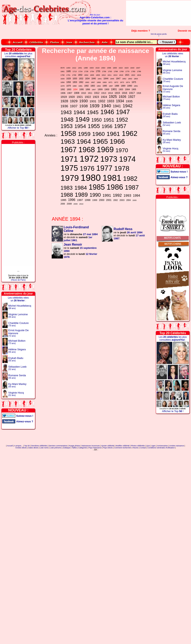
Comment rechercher (123, 448)
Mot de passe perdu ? (159, 35)
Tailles (74, 448)
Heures (136, 448)
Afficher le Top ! (18, 128)
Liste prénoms (56, 448)
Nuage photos (75, 446)
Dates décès (33, 448)
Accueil (10, 446)
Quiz (148, 446)
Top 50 (27, 446)
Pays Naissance (95, 448)
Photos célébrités (138, 446)
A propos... (18, 446)
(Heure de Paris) (18, 280)
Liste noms (44, 448)
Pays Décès (108, 448)
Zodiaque (67, 448)
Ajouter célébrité (108, 446)
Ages (154, 446)
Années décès (21, 448)
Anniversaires (162, 446)
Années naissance (177, 446)
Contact (143, 448)
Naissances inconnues (91, 446)
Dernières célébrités (39, 446)
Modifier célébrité (123, 446)
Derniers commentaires (58, 446)
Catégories (83, 448)
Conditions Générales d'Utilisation (161, 448)
